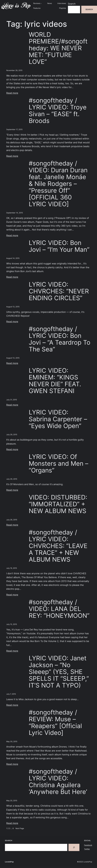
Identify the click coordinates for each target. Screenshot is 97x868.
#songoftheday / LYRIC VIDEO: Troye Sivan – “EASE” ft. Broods (58, 111)
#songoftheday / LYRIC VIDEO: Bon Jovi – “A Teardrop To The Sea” (60, 339)
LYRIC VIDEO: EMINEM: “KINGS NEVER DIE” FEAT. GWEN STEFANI (55, 381)
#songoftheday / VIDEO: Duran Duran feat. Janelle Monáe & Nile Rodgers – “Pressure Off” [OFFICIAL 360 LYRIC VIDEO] (58, 184)
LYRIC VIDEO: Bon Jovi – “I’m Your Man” (59, 246)
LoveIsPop (9, 862)
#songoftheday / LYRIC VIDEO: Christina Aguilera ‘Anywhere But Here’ (58, 782)
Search (72, 4)
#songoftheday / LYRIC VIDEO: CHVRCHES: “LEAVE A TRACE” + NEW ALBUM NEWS (58, 546)
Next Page (20, 828)
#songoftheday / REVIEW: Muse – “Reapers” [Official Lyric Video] (55, 722)
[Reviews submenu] (41, 3)
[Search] (74, 847)
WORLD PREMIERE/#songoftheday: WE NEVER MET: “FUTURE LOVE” (58, 48)
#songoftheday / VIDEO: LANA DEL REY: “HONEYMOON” (59, 609)
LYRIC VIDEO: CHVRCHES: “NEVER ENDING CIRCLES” (59, 291)
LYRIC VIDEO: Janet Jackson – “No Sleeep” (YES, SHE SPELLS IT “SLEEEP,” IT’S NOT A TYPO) (59, 672)
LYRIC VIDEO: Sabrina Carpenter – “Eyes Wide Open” (58, 419)
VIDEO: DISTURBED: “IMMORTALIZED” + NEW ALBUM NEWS (58, 504)
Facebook (88, 845)
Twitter (87, 849)
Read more (12, 93)
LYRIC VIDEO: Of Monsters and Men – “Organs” (59, 463)
